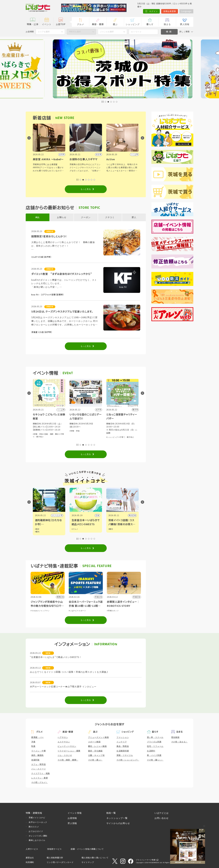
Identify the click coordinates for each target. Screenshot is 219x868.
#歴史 (73, 529)
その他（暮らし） (155, 760)
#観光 (73, 532)
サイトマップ (88, 862)
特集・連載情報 (34, 813)
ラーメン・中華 (39, 751)
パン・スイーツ (39, 769)
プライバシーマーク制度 (146, 860)
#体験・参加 (37, 437)
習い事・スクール (155, 737)
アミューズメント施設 (98, 737)
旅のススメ (34, 827)
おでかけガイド (36, 831)
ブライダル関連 (154, 742)
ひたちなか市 (93, 515)
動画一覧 (111, 813)
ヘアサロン (63, 737)
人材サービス (32, 849)
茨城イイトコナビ (37, 818)
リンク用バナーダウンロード (60, 862)
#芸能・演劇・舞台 (87, 434)
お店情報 (72, 818)
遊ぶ (115, 24)
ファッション (123, 737)
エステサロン (64, 742)
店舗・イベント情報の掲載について (87, 849)
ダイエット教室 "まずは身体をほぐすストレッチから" (62, 274)
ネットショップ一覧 (117, 818)
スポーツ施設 (94, 742)
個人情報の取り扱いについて (95, 858)
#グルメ (110, 529)
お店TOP (61, 24)
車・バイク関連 (154, 755)
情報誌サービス (54, 849)
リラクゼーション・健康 (69, 751)
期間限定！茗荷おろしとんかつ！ (49, 237)
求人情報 (185, 24)
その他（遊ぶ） (95, 760)
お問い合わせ (162, 818)
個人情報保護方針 (55, 858)
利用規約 (30, 862)
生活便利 (151, 751)
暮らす (150, 24)
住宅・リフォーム (155, 746)
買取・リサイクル (125, 755)
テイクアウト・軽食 (41, 773)
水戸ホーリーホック (38, 822)
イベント (47, 24)
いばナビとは (162, 813)
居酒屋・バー (38, 737)
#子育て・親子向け (50, 437)
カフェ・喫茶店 (39, 764)
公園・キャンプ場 (96, 755)
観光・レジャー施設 (97, 746)
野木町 (58, 515)
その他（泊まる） (179, 742)
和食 (33, 746)
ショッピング (133, 24)
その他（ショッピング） (128, 760)
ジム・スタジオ (65, 755)
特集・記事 (33, 24)
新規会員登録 (170, 11)
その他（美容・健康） (68, 760)
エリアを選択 (44, 32)
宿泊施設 (175, 737)
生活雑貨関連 (123, 751)
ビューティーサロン (67, 746)
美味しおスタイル (37, 840)
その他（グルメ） (40, 782)
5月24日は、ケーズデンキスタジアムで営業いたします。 (62, 312)
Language (186, 11)
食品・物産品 (123, 746)
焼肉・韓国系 (38, 755)
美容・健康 (98, 24)
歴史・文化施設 (95, 751)
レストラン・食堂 (40, 778)
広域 (133, 515)
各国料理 (35, 760)
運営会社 (30, 858)
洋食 (33, 742)
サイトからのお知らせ (118, 823)
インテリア (122, 742)
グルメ (80, 24)
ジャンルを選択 (107, 32)
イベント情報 (75, 813)
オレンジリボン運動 (38, 836)
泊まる (167, 24)
